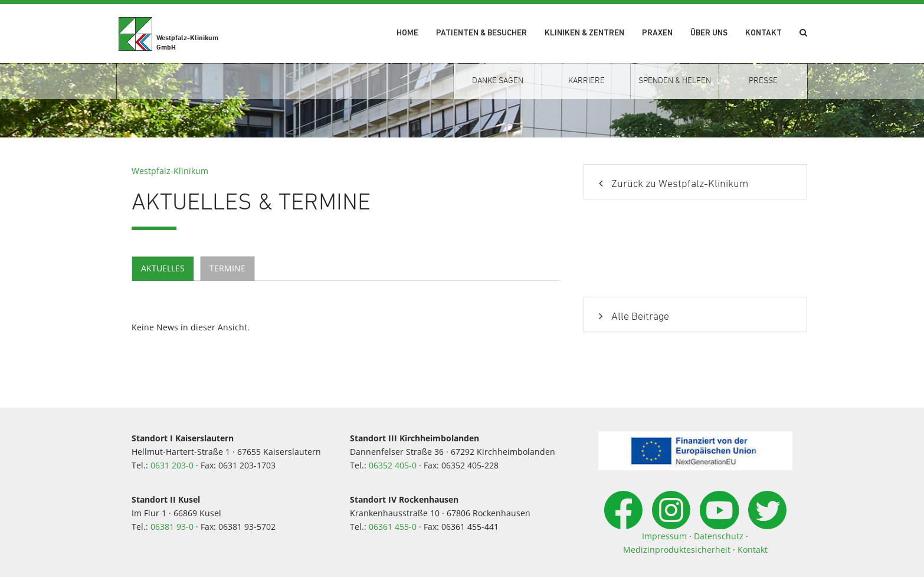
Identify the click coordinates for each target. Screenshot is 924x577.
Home (407, 33)
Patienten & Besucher (481, 33)
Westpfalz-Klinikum (170, 171)
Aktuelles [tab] (163, 268)
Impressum (664, 536)
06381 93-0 (172, 527)
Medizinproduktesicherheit (677, 550)
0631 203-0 (172, 465)
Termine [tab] (227, 268)
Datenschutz (719, 536)
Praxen (657, 33)
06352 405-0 (393, 465)
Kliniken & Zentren (584, 33)
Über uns (709, 33)
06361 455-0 (393, 527)
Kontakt (764, 33)
